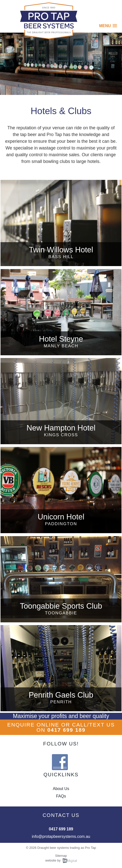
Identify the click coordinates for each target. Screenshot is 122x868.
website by (53, 860)
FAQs (61, 796)
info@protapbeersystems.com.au (61, 836)
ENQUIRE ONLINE (33, 725)
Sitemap (61, 856)
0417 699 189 (66, 730)
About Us (61, 789)
